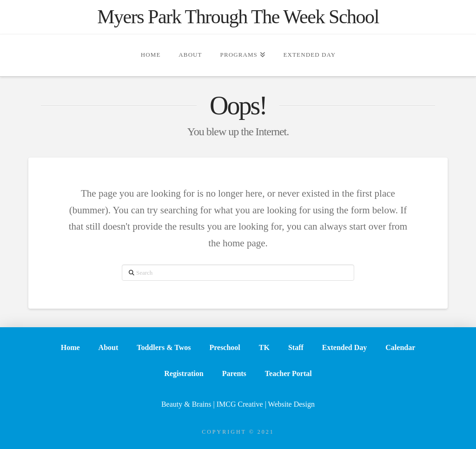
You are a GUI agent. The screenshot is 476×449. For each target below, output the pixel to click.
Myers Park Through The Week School (238, 17)
